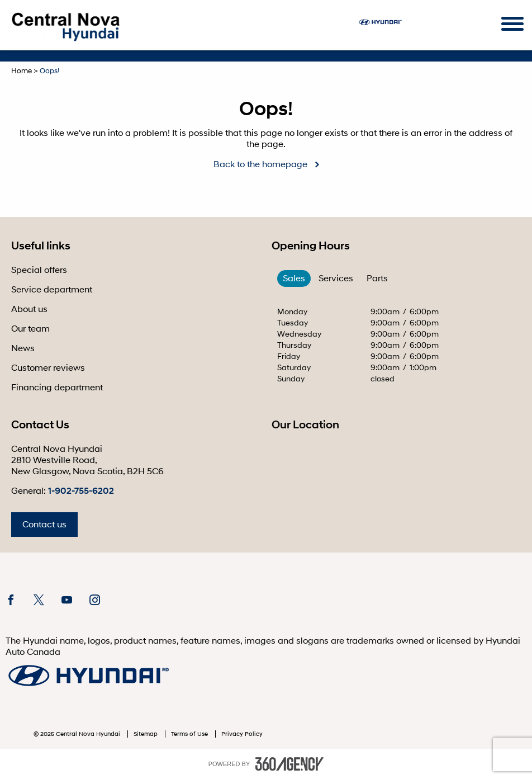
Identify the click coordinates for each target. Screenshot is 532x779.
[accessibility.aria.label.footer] (289, 764)
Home (22, 71)
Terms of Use (190, 734)
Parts (377, 278)
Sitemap (146, 734)
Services (336, 278)
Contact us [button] (44, 525)
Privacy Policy (242, 734)
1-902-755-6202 (81, 491)
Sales (294, 278)
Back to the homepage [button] (260, 164)
